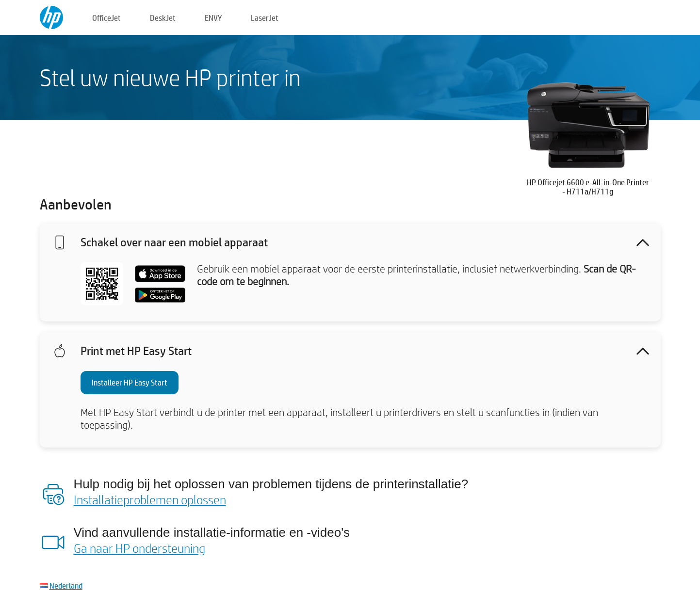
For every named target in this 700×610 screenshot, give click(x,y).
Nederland (66, 586)
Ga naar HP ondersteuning (139, 548)
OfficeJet (106, 18)
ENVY (213, 18)
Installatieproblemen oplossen (150, 499)
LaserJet (265, 18)
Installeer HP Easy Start (130, 382)
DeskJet (163, 18)
